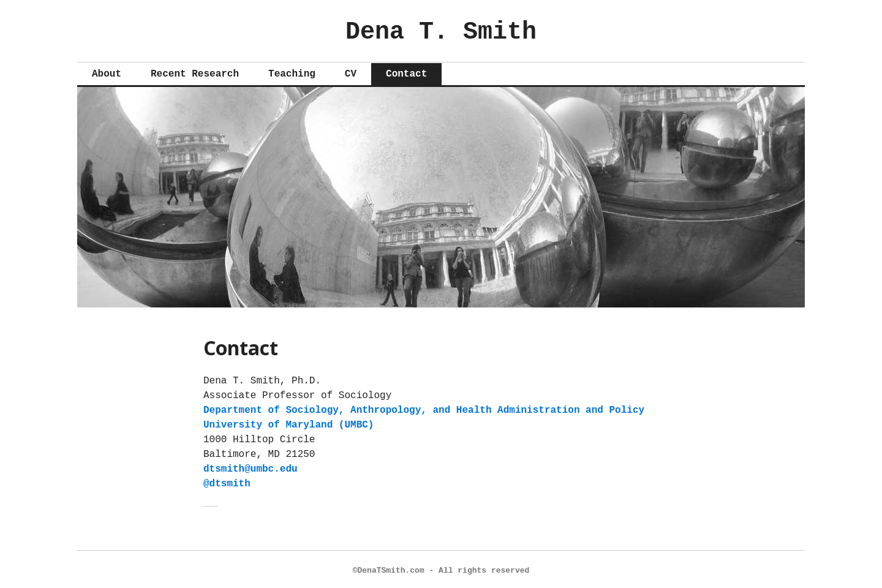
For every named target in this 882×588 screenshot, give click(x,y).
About (107, 71)
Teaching (292, 71)
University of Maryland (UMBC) (288, 422)
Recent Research (195, 71)
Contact (406, 71)
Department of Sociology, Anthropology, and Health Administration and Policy (424, 407)
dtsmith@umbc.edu (251, 466)
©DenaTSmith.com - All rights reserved (441, 568)
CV (351, 71)
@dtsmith (227, 481)
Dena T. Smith (441, 29)
